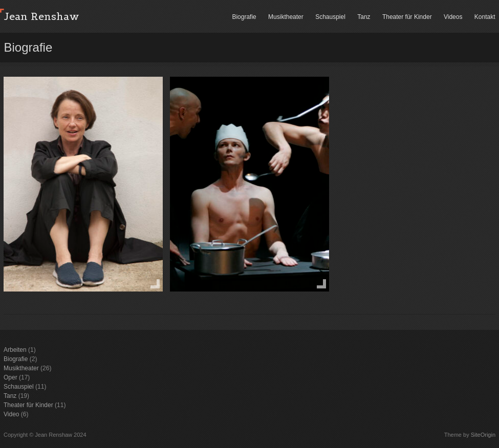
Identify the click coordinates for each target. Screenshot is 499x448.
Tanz (364, 17)
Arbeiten (15, 350)
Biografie (244, 17)
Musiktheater (286, 17)
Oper (10, 377)
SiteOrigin (483, 435)
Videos (453, 17)
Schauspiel (330, 17)
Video (11, 414)
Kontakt (485, 17)
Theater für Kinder (407, 17)
